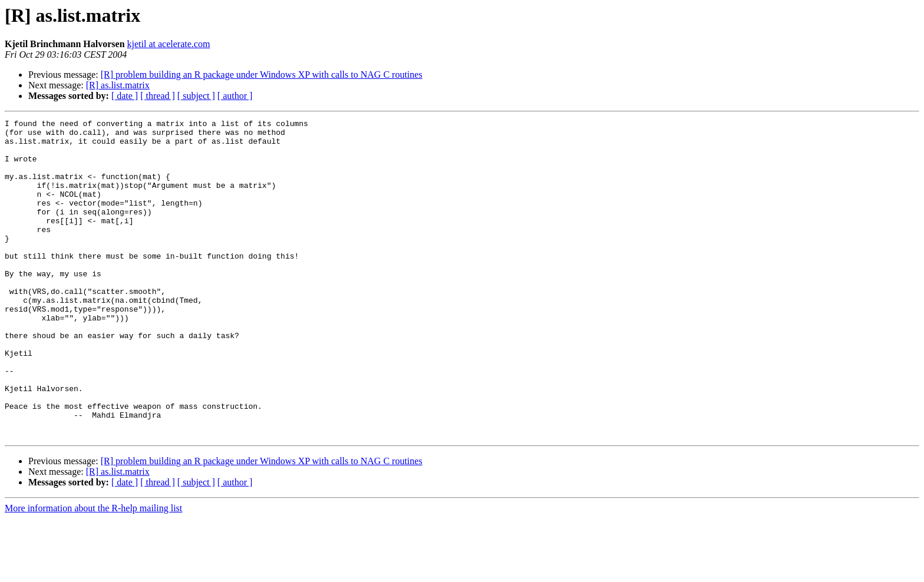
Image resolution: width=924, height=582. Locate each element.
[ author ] (235, 96)
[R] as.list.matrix (118, 85)
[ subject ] (196, 96)
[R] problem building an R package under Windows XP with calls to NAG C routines (262, 75)
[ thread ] (158, 96)
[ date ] (125, 96)
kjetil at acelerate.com (169, 44)
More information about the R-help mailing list (93, 572)
